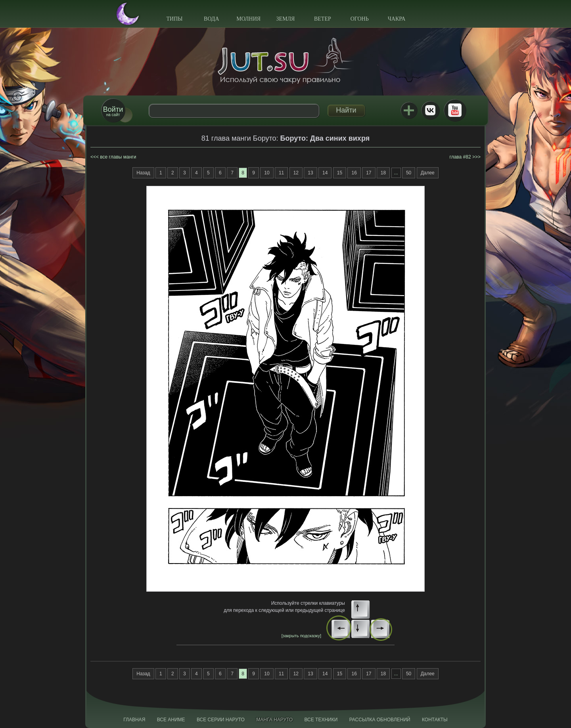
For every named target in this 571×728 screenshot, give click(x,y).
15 (340, 173)
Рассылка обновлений (380, 720)
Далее (428, 173)
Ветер (323, 19)
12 (296, 173)
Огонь (360, 19)
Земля (286, 19)
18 (383, 173)
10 (267, 173)
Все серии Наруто (221, 720)
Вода (211, 19)
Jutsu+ (409, 110)
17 (369, 173)
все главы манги (118, 157)
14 (325, 173)
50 (409, 173)
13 (310, 173)
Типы (174, 19)
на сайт (113, 111)
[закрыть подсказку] (301, 636)
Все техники (321, 720)
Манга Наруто (274, 720)
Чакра (397, 19)
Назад (143, 173)
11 (281, 173)
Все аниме (171, 720)
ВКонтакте (430, 110)
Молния (248, 19)
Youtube (455, 110)
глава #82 (460, 157)
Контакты (435, 720)
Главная (134, 720)
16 (354, 173)
